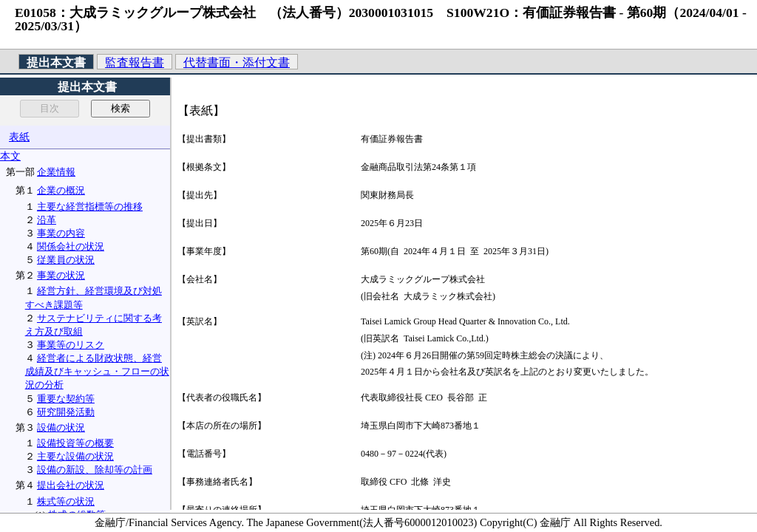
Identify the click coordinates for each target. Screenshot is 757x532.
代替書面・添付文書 (237, 62)
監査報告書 (135, 62)
